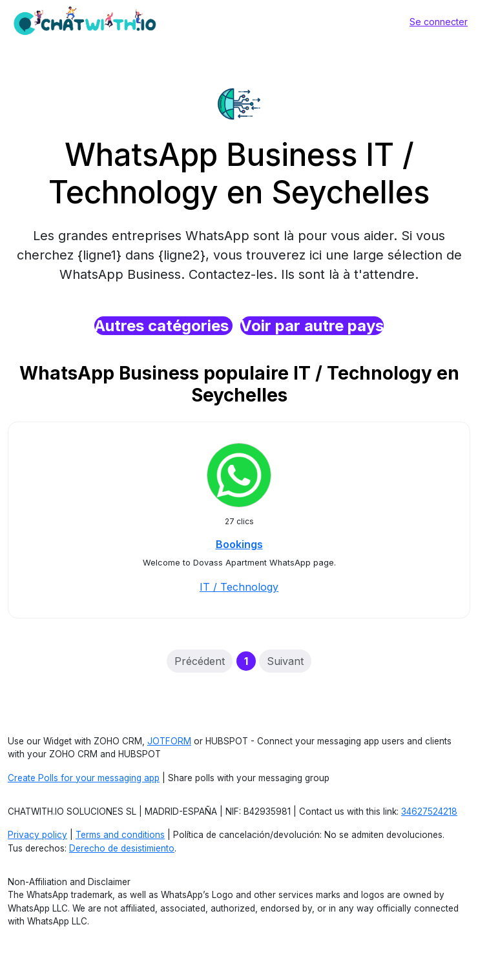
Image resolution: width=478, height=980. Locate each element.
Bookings (239, 544)
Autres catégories (163, 326)
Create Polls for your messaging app (84, 778)
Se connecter (439, 22)
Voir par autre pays (312, 326)
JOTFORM (169, 741)
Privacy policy (37, 835)
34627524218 (429, 812)
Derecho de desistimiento (122, 848)
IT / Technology (239, 587)
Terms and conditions (120, 835)
